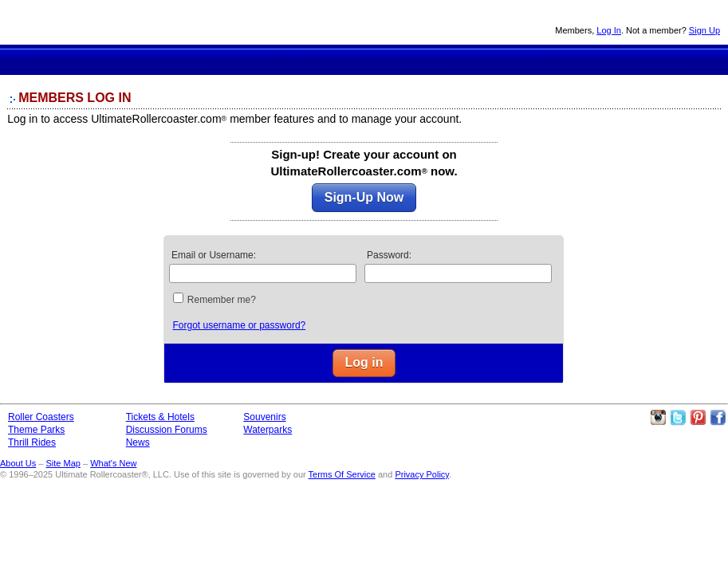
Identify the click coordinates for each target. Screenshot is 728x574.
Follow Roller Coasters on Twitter (678, 418)
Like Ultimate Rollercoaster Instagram (658, 418)
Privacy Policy (422, 474)
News (502, 59)
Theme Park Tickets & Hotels (385, 59)
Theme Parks (277, 59)
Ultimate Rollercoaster (112, 22)
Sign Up (704, 30)
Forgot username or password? (239, 325)
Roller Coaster (219, 59)
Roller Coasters (41, 417)
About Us (18, 463)
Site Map (63, 463)
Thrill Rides (330, 59)
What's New (113, 463)
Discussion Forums (445, 59)
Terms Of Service (342, 474)
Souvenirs (557, 59)
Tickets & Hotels (160, 417)
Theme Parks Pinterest (698, 418)
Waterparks (268, 430)
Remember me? (222, 300)
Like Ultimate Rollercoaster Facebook (718, 418)
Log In (609, 30)
